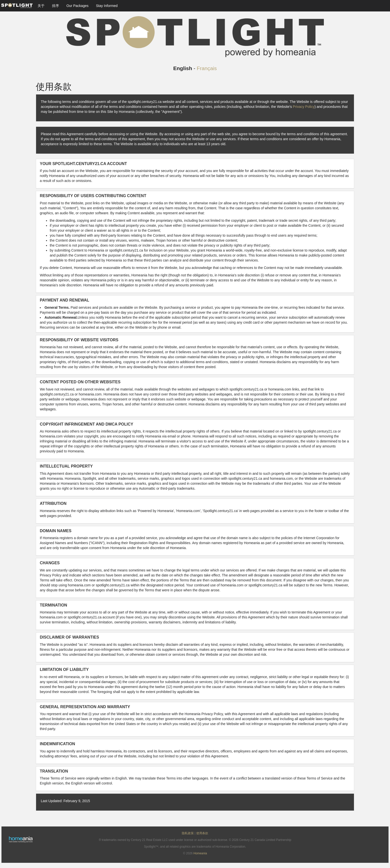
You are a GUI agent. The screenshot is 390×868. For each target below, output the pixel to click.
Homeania (200, 853)
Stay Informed (107, 6)
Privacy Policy (304, 107)
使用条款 (202, 833)
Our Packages (77, 6)
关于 (41, 6)
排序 (55, 6)
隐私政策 (188, 833)
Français (207, 68)
